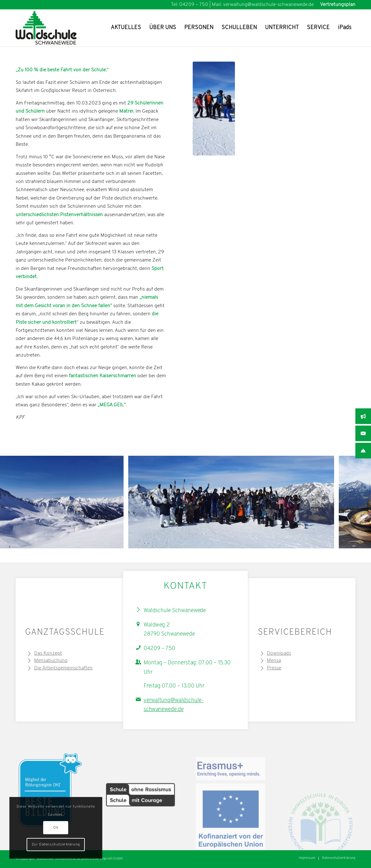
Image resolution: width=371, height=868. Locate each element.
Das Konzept (48, 653)
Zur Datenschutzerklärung (56, 845)
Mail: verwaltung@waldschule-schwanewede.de (263, 5)
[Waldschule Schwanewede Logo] (56, 28)
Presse (274, 668)
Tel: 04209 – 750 (189, 5)
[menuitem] (336, 5)
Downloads (279, 653)
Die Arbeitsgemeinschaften (63, 668)
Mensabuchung (51, 661)
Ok (56, 828)
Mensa (274, 661)
